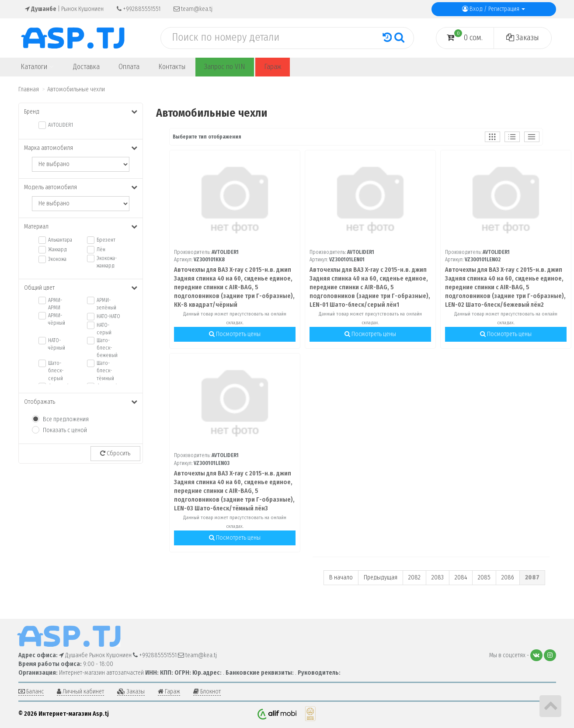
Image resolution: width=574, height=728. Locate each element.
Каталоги (37, 67)
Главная (29, 89)
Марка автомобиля (81, 148)
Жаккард (57, 250)
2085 (484, 577)
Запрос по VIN (225, 67)
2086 (508, 577)
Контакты (172, 67)
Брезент (106, 240)
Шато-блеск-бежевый (107, 348)
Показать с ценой (65, 430)
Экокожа (57, 259)
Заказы (523, 38)
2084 (461, 577)
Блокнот (207, 692)
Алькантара (60, 240)
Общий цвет (81, 288)
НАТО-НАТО (108, 316)
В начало (341, 577)
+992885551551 (139, 9)
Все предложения (66, 419)
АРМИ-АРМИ (55, 304)
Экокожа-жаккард (107, 262)
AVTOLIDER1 (61, 125)
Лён (101, 250)
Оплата (129, 67)
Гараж (273, 67)
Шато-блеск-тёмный (105, 371)
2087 (532, 577)
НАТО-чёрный (57, 344)
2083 (438, 577)
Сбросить (115, 453)
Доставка (86, 67)
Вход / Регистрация (494, 9)
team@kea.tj (193, 9)
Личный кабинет (80, 692)
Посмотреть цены (235, 334)
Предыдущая (381, 577)
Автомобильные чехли (76, 89)
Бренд (81, 112)
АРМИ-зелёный (106, 304)
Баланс (31, 692)
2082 (414, 577)
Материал (81, 227)
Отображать (81, 402)
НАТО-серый (104, 329)
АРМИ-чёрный (57, 319)
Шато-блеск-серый (56, 371)
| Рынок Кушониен (64, 9)
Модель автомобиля (81, 187)
